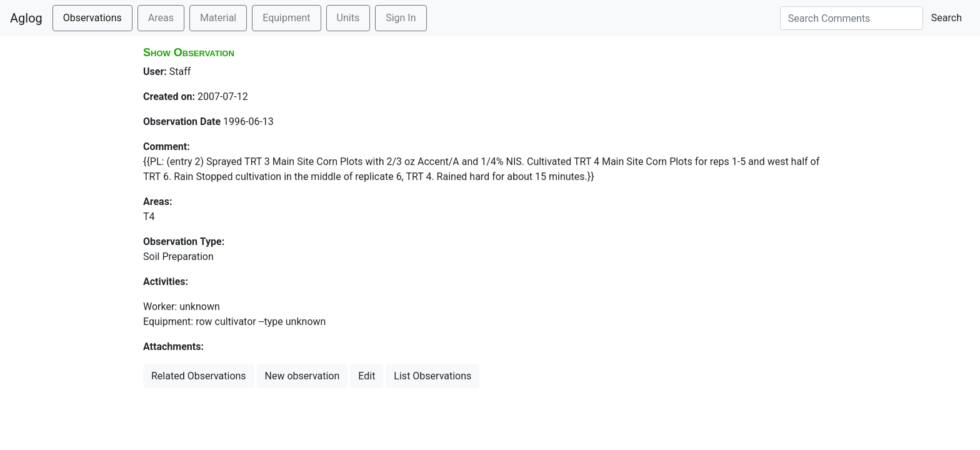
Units (348, 18)
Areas (161, 18)
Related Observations (199, 376)
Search (947, 18)
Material (218, 18)
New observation (302, 376)
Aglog (26, 18)
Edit (367, 376)
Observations (92, 18)
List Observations (432, 376)
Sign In (401, 18)
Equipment (286, 18)
